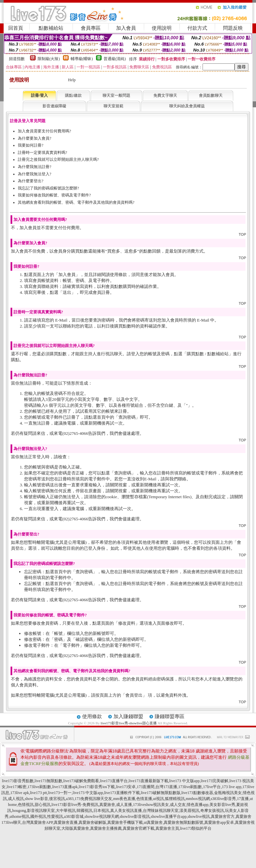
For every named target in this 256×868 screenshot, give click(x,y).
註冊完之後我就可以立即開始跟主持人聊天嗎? (58, 159)
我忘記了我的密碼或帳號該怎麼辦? (48, 188)
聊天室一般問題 (116, 95)
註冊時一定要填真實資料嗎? (42, 153)
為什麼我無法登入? (34, 174)
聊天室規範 (113, 106)
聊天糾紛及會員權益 (187, 106)
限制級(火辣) (49, 59)
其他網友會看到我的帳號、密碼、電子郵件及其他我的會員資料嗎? (76, 202)
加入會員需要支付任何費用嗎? (44, 131)
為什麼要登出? (31, 181)
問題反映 (233, 28)
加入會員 (126, 28)
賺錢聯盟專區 (170, 716)
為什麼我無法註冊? (34, 167)
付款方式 (197, 28)
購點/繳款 (73, 95)
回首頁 (16, 28)
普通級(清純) (115, 59)
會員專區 (91, 28)
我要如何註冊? (31, 145)
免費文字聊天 (165, 95)
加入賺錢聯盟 (128, 716)
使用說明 (162, 28)
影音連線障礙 (54, 106)
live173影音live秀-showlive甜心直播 (129, 723)
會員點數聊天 (211, 95)
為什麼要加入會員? (34, 138)
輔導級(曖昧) (82, 59)
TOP (242, 234)
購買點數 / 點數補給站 (208, 354)
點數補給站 (51, 28)
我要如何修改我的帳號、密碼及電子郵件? (54, 195)
